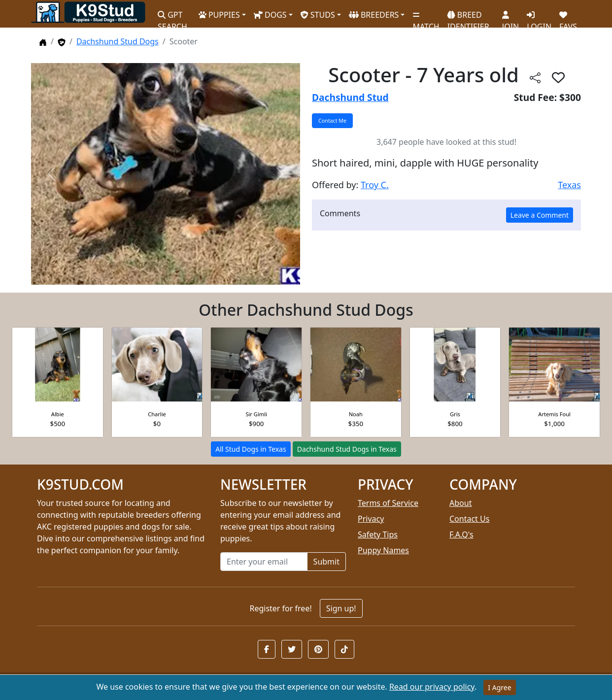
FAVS (568, 17)
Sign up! (341, 608)
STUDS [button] (318, 15)
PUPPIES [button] (219, 15)
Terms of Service (388, 503)
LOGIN (539, 17)
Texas (569, 185)
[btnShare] (535, 77)
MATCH (426, 17)
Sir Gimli (256, 414)
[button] (267, 649)
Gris (455, 414)
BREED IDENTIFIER (468, 17)
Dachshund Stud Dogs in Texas (347, 449)
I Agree (499, 687)
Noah (356, 414)
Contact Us (469, 519)
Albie (58, 414)
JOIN (510, 17)
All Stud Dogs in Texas (251, 449)
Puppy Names (383, 550)
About (460, 503)
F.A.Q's (461, 534)
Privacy (371, 519)
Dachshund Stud (350, 97)
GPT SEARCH (172, 17)
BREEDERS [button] (374, 15)
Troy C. (375, 185)
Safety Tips (378, 534)
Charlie (157, 414)
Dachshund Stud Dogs (118, 41)
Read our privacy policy (432, 687)
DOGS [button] (270, 15)
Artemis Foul (554, 414)
